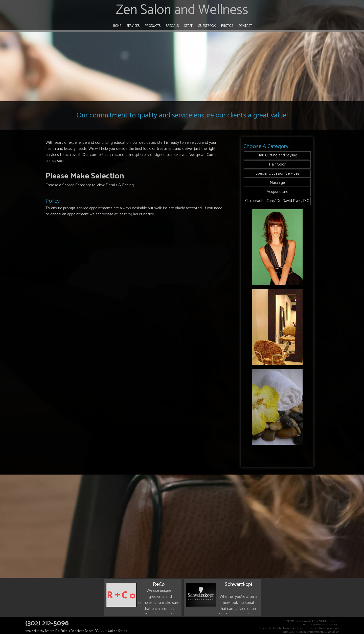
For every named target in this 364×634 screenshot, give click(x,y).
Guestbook (207, 26)
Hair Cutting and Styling (277, 155)
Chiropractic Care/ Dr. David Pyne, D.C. (277, 201)
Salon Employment (310, 632)
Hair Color (277, 164)
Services (133, 26)
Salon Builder (289, 632)
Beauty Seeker (332, 632)
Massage (277, 183)
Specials (172, 26)
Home (117, 26)
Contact (245, 26)
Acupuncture (277, 192)
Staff (188, 26)
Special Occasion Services (277, 173)
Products (153, 26)
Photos (227, 26)
